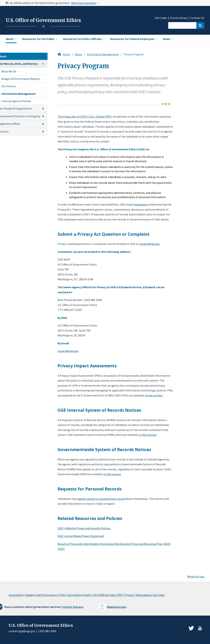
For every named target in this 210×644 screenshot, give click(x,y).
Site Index (161, 18)
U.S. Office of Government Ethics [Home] (43, 20)
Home (66, 54)
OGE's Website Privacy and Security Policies (84, 528)
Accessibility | (17, 595)
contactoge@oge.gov (22, 631)
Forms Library (179, 18)
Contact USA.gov (73, 607)
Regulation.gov (117, 607)
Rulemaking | (144, 595)
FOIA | (63, 595)
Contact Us (197, 18)
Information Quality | (80, 595)
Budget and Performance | (42, 595)
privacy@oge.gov (149, 244)
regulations (141, 204)
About (78, 54)
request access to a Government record (101, 499)
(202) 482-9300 (47, 631)
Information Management (103, 54)
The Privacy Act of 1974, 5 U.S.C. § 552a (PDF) (85, 117)
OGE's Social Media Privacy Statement (81, 536)
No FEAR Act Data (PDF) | (109, 595)
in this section (154, 395)
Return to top (196, 576)
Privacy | (130, 595)
